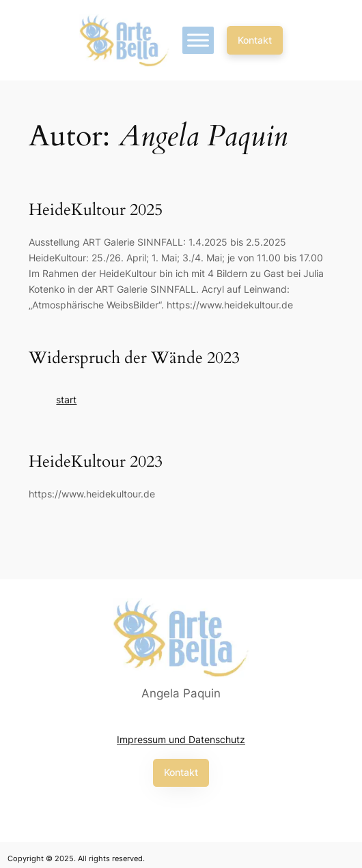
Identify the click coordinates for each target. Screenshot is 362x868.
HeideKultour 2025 (96, 211)
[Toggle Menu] (198, 40)
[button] (255, 40)
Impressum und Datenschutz (181, 739)
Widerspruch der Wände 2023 (134, 359)
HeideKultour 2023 (96, 462)
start (66, 400)
